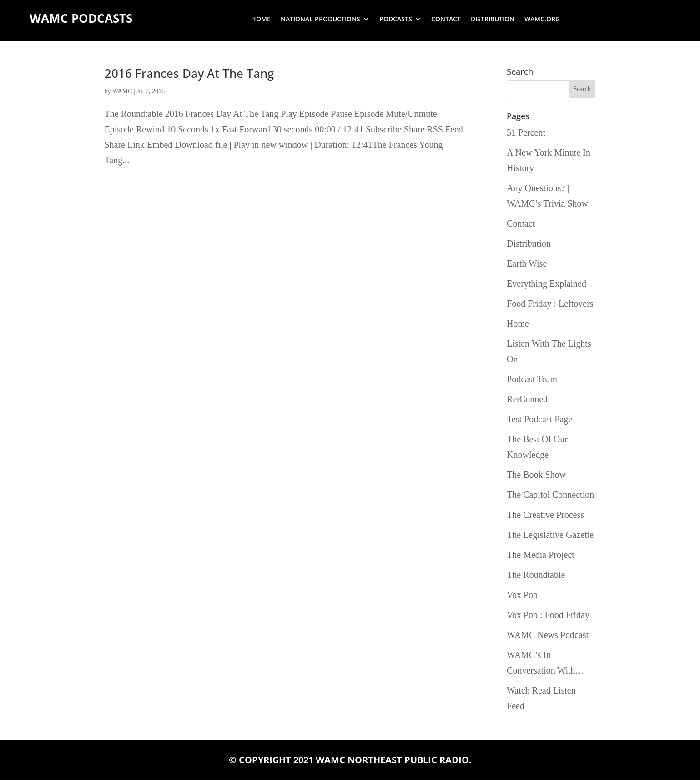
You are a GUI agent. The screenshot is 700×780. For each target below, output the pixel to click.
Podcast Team (532, 379)
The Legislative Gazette (550, 535)
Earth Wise (527, 263)
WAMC (122, 91)
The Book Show (536, 475)
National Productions (320, 20)
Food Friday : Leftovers (550, 304)
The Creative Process (545, 515)
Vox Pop (522, 595)
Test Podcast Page (539, 419)
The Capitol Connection (550, 495)
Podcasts (396, 20)
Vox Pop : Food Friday (548, 615)
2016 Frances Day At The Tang (189, 73)
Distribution (493, 20)
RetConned (527, 399)
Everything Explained (546, 284)
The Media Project (541, 555)
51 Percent (526, 132)
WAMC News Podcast (548, 635)
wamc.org (542, 20)
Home (261, 20)
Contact (446, 20)
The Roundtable (536, 575)
